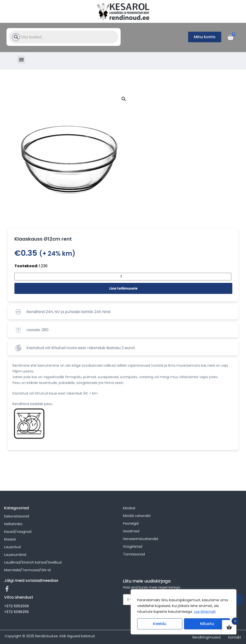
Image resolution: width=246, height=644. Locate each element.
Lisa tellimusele (123, 288)
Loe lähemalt (205, 612)
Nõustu (207, 624)
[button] (21, 60)
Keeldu (160, 624)
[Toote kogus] (123, 277)
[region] (184, 612)
